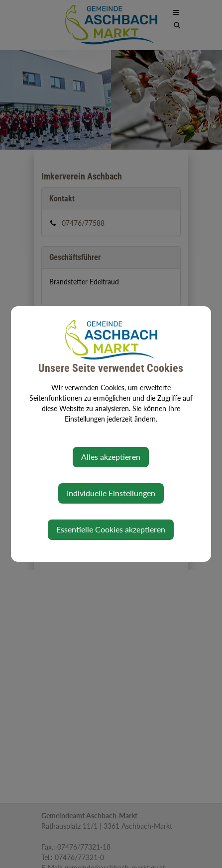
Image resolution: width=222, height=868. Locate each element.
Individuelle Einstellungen (111, 493)
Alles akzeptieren (111, 457)
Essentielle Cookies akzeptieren (111, 529)
